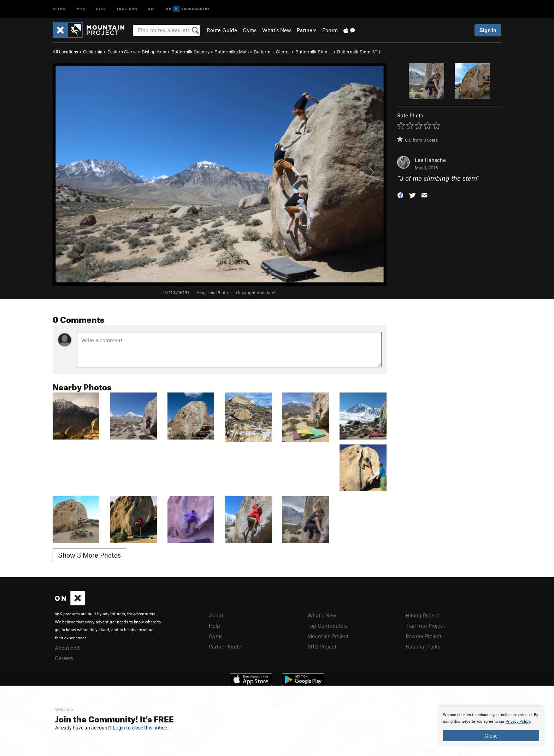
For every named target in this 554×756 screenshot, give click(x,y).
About (216, 615)
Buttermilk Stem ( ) (359, 52)
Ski (152, 9)
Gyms (250, 30)
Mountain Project (328, 636)
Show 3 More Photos (89, 555)
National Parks (423, 646)
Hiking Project (422, 615)
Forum (330, 30)
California (93, 52)
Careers (64, 658)
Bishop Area (154, 52)
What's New (277, 30)
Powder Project (423, 636)
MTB (81, 9)
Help (214, 626)
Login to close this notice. (140, 728)
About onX (67, 648)
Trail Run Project (425, 626)
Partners (307, 30)
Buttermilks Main (232, 52)
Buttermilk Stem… (272, 52)
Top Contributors (328, 626)
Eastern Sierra (122, 52)
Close (491, 735)
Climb (59, 9)
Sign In (488, 30)
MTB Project (322, 646)
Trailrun (127, 9)
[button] (400, 195)
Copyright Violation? (256, 292)
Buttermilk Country (190, 52)
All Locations (65, 52)
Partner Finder (226, 646)
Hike (101, 9)
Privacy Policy (518, 722)
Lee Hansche (430, 160)
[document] (491, 726)
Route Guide (222, 30)
